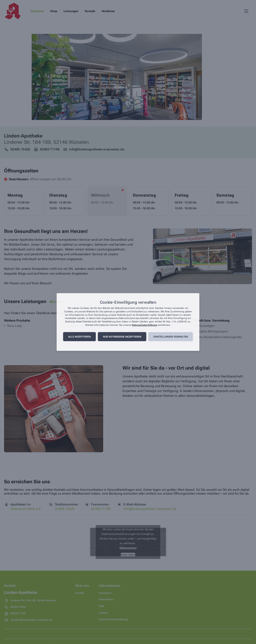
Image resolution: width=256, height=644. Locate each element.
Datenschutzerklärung (144, 325)
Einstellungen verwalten (171, 337)
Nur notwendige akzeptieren (122, 337)
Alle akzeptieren (80, 337)
